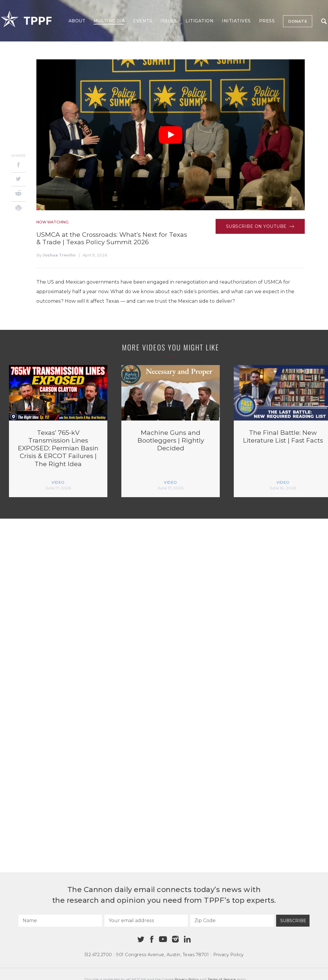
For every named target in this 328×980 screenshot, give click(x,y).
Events (143, 21)
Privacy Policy (228, 955)
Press (267, 21)
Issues (169, 21)
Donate (298, 21)
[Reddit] (18, 194)
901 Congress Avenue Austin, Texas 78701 (163, 955)
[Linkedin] (187, 939)
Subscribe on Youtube (260, 226)
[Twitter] (18, 179)
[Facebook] (18, 166)
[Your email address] (146, 921)
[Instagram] (175, 939)
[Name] (60, 921)
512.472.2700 (98, 955)
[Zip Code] (232, 921)
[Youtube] (163, 939)
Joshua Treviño (59, 255)
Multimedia (109, 21)
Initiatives (236, 21)
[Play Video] (171, 135)
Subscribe (293, 921)
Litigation (199, 21)
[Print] (18, 209)
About (77, 21)
